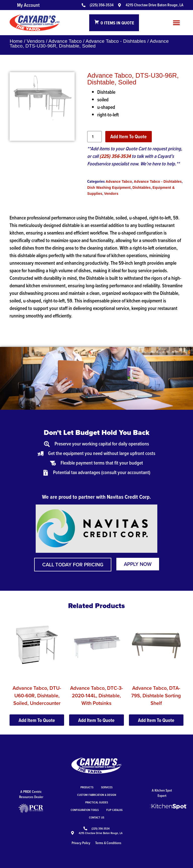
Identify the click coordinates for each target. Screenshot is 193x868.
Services (107, 787)
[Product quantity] (94, 137)
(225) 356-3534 (115, 156)
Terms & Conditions (108, 843)
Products (87, 787)
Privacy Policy (81, 843)
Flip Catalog (114, 810)
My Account (28, 5)
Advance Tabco (65, 41)
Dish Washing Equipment (109, 188)
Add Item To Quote (129, 136)
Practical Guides (97, 802)
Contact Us (97, 817)
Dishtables (142, 188)
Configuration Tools (85, 810)
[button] (177, 23)
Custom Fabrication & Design (97, 795)
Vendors (36, 41)
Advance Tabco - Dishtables (116, 41)
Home (16, 41)
